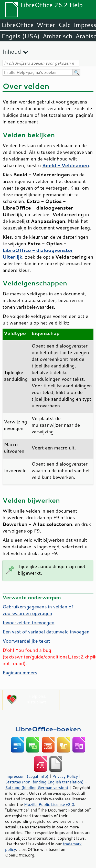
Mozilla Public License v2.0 (49, 804)
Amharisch (58, 36)
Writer (46, 25)
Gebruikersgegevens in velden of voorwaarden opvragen (38, 610)
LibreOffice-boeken (48, 729)
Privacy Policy (65, 776)
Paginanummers (20, 673)
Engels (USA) (21, 36)
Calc (65, 25)
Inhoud (12, 51)
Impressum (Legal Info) (27, 776)
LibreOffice (18, 25)
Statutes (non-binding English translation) (44, 782)
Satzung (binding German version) (37, 788)
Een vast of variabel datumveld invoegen (46, 632)
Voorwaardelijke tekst (26, 641)
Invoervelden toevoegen (28, 622)
